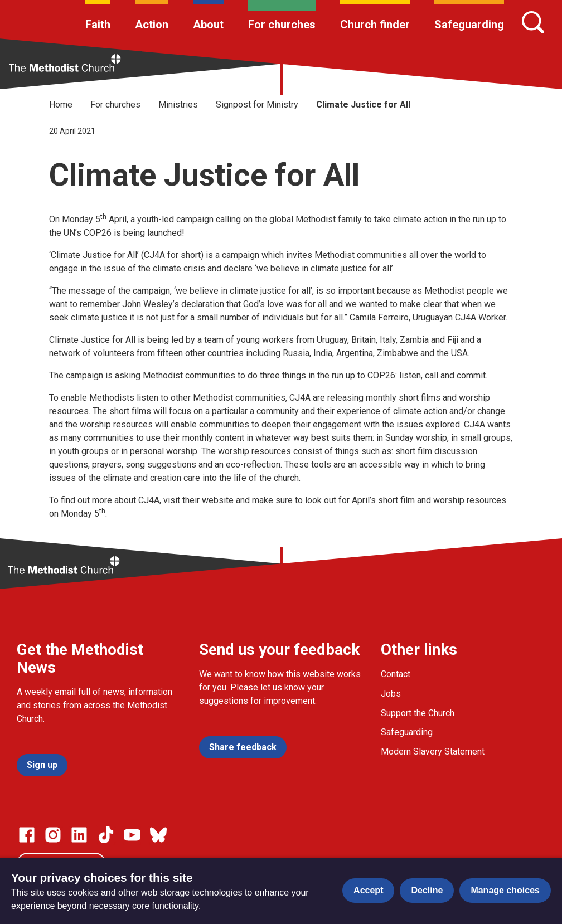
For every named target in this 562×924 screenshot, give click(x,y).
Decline (427, 890)
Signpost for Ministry (257, 104)
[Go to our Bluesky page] (158, 835)
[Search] (533, 22)
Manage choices (505, 890)
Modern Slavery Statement (433, 752)
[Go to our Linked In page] (79, 835)
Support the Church (418, 713)
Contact (396, 674)
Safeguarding (469, 25)
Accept (368, 890)
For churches (282, 25)
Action (152, 25)
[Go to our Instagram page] (53, 835)
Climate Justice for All (363, 104)
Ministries (178, 104)
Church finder (375, 25)
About (208, 25)
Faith (98, 25)
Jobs (391, 694)
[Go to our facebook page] (27, 835)
